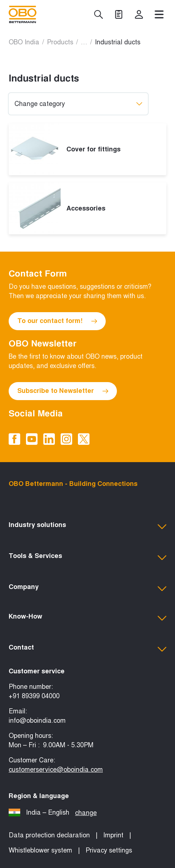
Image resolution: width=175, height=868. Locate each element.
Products (60, 42)
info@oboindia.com (37, 721)
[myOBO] (139, 14)
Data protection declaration (49, 835)
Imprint (113, 835)
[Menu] (159, 14)
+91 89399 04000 (34, 696)
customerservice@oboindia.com (56, 770)
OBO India (24, 42)
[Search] (99, 14)
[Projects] (119, 14)
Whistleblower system (40, 850)
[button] (87, 527)
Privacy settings (109, 850)
